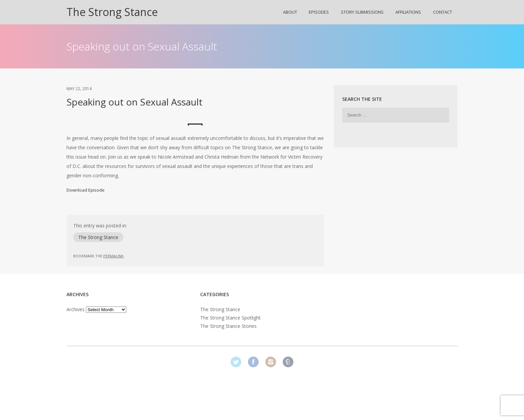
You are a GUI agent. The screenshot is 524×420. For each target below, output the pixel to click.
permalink (113, 256)
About (290, 12)
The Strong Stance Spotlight (230, 318)
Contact (443, 12)
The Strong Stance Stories (228, 326)
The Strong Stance (112, 12)
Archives (76, 309)
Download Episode (86, 190)
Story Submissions (362, 12)
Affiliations (408, 12)
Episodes (319, 12)
